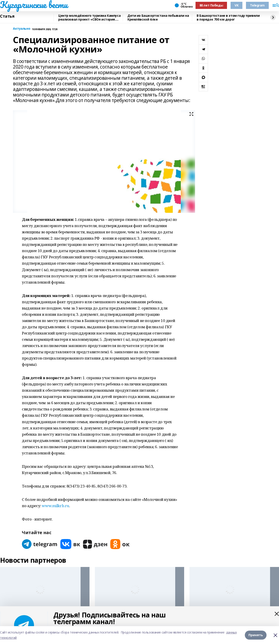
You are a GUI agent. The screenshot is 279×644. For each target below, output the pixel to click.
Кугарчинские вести (34, 5)
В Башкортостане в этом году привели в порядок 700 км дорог (228, 18)
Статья (7, 16)
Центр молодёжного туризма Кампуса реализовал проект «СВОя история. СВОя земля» (89, 18)
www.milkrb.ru (55, 506)
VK (236, 5)
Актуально (22, 29)
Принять (256, 635)
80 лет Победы (211, 5)
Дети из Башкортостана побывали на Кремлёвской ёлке (158, 18)
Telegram (257, 5)
